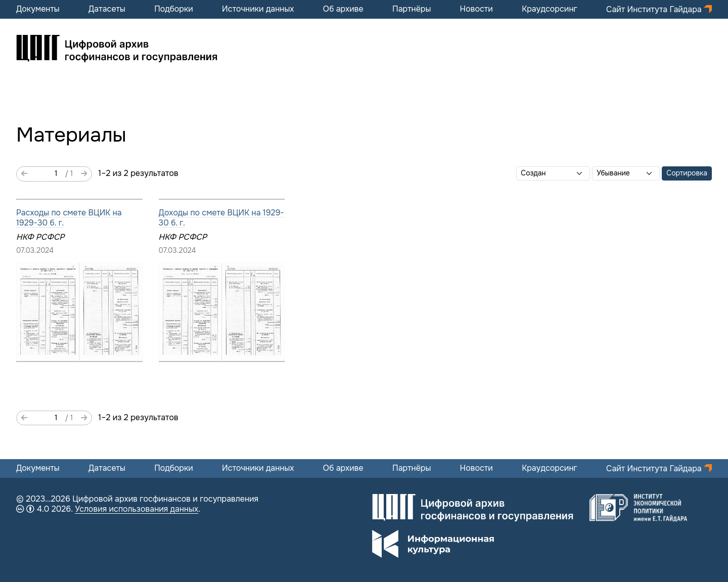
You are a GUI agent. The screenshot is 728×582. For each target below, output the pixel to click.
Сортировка (687, 173)
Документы (38, 9)
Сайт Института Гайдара (655, 9)
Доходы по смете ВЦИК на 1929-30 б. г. (221, 218)
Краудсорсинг (550, 9)
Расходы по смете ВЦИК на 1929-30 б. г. (69, 218)
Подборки (174, 9)
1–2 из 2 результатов (138, 173)
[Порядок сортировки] (626, 173)
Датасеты (107, 9)
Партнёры (412, 9)
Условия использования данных (136, 509)
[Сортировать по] (553, 173)
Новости (476, 9)
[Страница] (46, 174)
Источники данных (258, 9)
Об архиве (343, 9)
